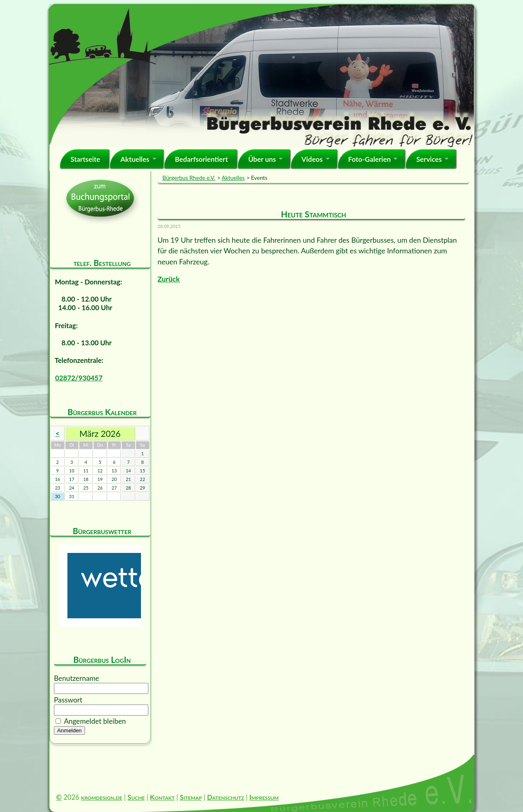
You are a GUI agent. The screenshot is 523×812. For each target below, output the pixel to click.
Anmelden (69, 730)
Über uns (262, 159)
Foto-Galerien (369, 159)
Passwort (68, 700)
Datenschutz (226, 797)
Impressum (264, 797)
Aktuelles (135, 159)
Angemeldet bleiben (95, 721)
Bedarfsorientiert (201, 159)
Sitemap (191, 797)
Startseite (85, 159)
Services (429, 159)
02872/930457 (79, 378)
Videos (312, 159)
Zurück (169, 279)
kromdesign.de (102, 797)
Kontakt (162, 797)
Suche (136, 797)
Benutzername (76, 678)
